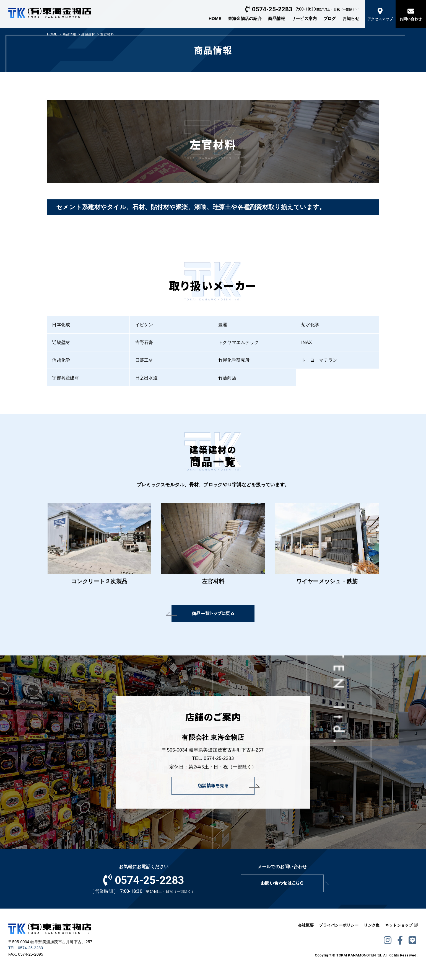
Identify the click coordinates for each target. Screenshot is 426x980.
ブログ (330, 18)
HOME (215, 18)
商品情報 (276, 18)
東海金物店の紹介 (245, 18)
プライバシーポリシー (339, 925)
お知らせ (351, 18)
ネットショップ (399, 925)
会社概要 (306, 925)
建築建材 (88, 34)
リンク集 (372, 925)
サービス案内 (304, 18)
